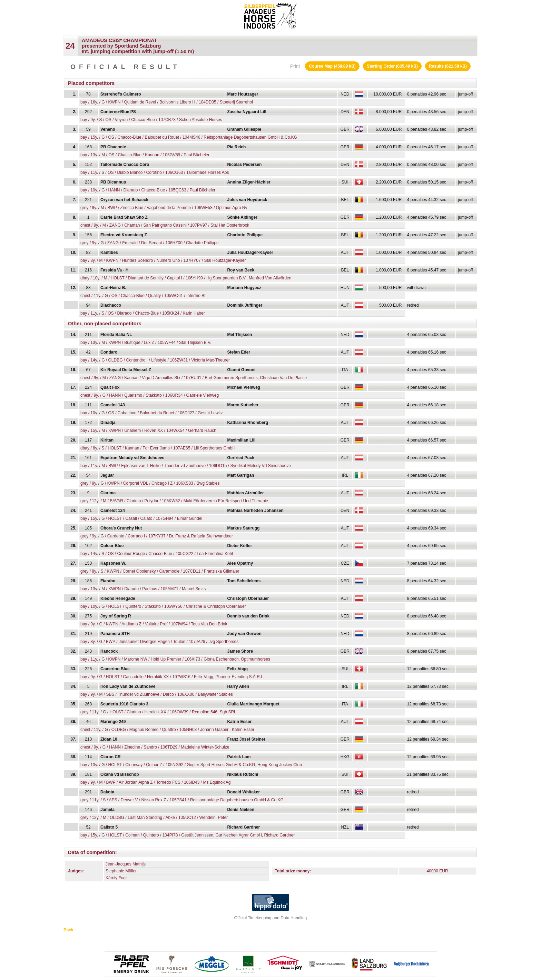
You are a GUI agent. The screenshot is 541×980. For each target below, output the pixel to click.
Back (68, 930)
